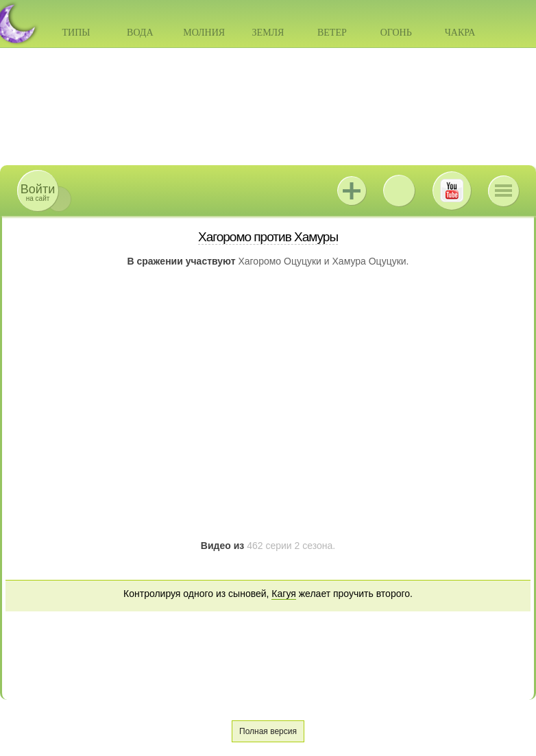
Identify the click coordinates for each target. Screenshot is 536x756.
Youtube (452, 191)
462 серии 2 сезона (290, 546)
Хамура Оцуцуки (369, 261)
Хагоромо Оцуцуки (279, 261)
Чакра (460, 33)
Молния (204, 33)
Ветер (332, 33)
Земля (268, 33)
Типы (76, 33)
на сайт (38, 192)
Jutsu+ (352, 191)
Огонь (396, 33)
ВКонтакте (399, 191)
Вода (140, 33)
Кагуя (283, 594)
